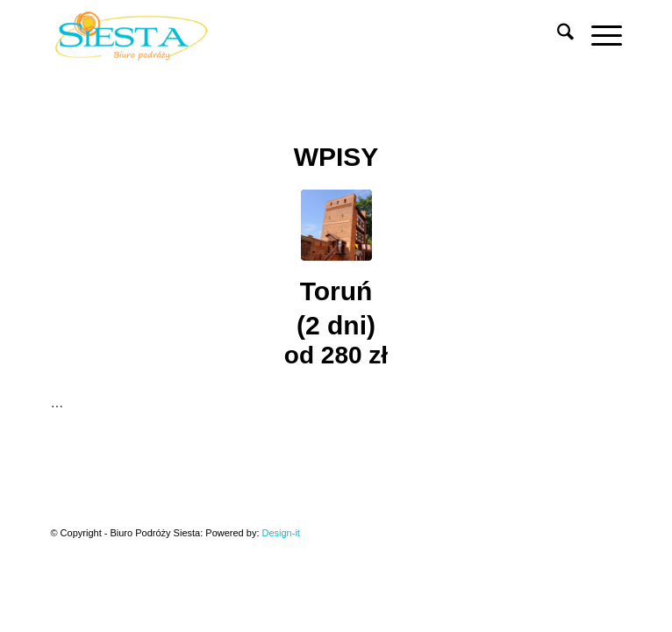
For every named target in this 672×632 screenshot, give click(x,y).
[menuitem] (557, 35)
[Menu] (598, 35)
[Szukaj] (557, 35)
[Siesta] (279, 35)
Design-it (281, 533)
